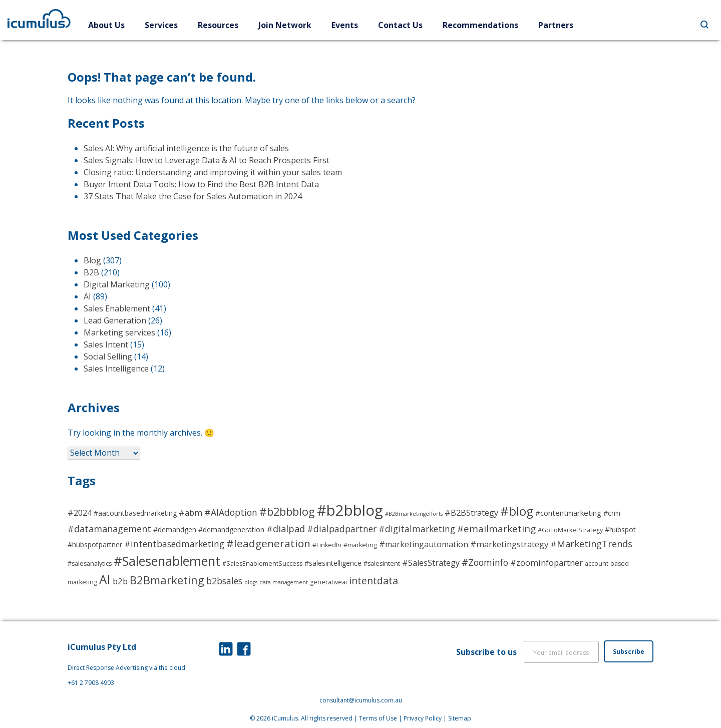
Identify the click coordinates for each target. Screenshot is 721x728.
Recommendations (480, 25)
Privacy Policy (423, 718)
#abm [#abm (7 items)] (191, 512)
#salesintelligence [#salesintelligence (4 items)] (333, 563)
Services (161, 25)
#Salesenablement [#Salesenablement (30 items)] (167, 561)
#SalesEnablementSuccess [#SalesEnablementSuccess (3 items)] (262, 564)
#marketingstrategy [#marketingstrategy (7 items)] (509, 544)
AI (87, 296)
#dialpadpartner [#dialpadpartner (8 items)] (342, 529)
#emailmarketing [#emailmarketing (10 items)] (496, 529)
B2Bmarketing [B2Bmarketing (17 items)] (167, 580)
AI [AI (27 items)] (105, 579)
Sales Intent (106, 344)
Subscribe (629, 652)
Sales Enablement (117, 308)
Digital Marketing (117, 284)
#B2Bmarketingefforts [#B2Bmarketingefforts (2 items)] (414, 514)
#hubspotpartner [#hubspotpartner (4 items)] (95, 544)
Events (345, 25)
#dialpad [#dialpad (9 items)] (286, 528)
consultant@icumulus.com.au (361, 700)
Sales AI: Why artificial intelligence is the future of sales (186, 148)
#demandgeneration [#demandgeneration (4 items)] (231, 529)
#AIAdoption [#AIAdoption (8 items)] (231, 512)
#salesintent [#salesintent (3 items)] (382, 564)
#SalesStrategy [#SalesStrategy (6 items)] (431, 563)
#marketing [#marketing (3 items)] (360, 545)
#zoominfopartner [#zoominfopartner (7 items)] (547, 563)
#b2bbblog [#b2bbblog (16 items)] (287, 511)
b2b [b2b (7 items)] (120, 581)
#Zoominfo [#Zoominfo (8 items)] (485, 562)
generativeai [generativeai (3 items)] (328, 582)
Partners (556, 25)
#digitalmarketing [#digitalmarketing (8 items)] (417, 529)
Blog (92, 260)
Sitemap (460, 718)
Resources (218, 25)
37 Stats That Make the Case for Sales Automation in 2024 (193, 196)
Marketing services (119, 332)
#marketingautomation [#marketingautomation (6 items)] (424, 544)
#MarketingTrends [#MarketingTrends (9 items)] (591, 543)
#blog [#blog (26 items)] (517, 511)
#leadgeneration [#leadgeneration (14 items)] (268, 543)
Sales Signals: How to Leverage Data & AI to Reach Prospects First (207, 160)
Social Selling (108, 356)
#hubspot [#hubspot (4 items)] (620, 529)
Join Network (285, 25)
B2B (91, 272)
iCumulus (285, 718)
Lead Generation (115, 320)
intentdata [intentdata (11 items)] (374, 581)
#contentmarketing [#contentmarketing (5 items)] (568, 513)
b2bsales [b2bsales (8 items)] (224, 581)
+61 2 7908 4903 (91, 683)
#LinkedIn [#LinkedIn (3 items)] (327, 545)
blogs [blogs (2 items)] (251, 582)
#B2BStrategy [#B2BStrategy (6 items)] (471, 513)
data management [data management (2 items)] (284, 582)
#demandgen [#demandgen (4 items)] (175, 529)
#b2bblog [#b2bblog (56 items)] (350, 510)
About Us (106, 25)
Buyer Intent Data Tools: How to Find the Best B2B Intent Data (201, 184)
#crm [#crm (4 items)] (612, 513)
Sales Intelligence (116, 369)
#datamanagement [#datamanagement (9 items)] (109, 528)
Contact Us (400, 25)
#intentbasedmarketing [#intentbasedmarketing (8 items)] (174, 544)
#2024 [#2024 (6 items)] (80, 513)
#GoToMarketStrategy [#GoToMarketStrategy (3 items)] (570, 530)
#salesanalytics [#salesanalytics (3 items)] (90, 564)
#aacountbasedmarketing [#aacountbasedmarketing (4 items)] (135, 513)
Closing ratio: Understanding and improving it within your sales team (213, 172)
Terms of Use (378, 718)
